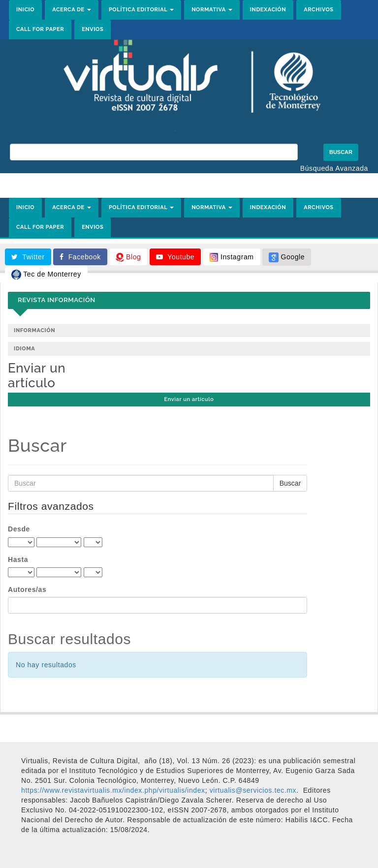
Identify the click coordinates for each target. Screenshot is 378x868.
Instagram (232, 257)
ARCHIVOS (318, 10)
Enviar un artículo (189, 399)
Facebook (80, 257)
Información (34, 330)
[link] (253, 790)
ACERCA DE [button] (72, 10)
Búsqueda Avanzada (334, 168)
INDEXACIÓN (268, 10)
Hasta (18, 559)
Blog (128, 257)
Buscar (341, 152)
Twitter (28, 257)
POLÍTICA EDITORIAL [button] (141, 10)
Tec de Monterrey (46, 275)
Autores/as (27, 589)
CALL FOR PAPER (40, 29)
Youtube (175, 257)
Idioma (24, 349)
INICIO (25, 10)
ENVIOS (93, 29)
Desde (19, 529)
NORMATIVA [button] (212, 10)
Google (287, 257)
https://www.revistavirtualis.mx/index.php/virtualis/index (113, 790)
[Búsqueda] (154, 152)
